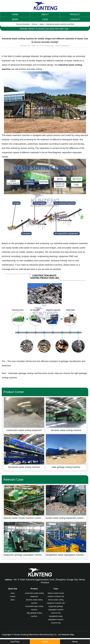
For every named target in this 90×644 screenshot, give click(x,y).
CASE (45, 19)
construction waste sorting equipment (34, 595)
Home (34, 24)
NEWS (15, 19)
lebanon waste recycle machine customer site (56, 595)
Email (45, 642)
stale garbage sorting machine (34, 615)
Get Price (15, 642)
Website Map (68, 635)
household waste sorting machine (34, 608)
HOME (15, 14)
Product (34, 589)
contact (13, 596)
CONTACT (75, 19)
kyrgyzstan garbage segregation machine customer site (56, 610)
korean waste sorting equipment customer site (56, 601)
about (13, 600)
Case (56, 589)
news (42, 24)
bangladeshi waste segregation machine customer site (56, 620)
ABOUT (45, 14)
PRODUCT (75, 14)
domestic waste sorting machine (34, 601)
